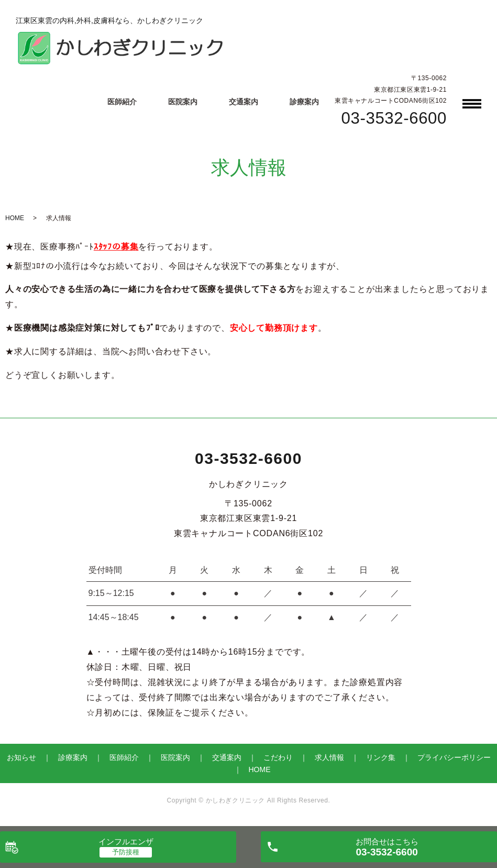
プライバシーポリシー (454, 757)
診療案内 (304, 102)
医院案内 (183, 102)
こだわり (278, 757)
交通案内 (244, 102)
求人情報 (329, 757)
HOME (15, 218)
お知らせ (21, 757)
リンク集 (381, 757)
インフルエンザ (126, 842)
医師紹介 (122, 102)
